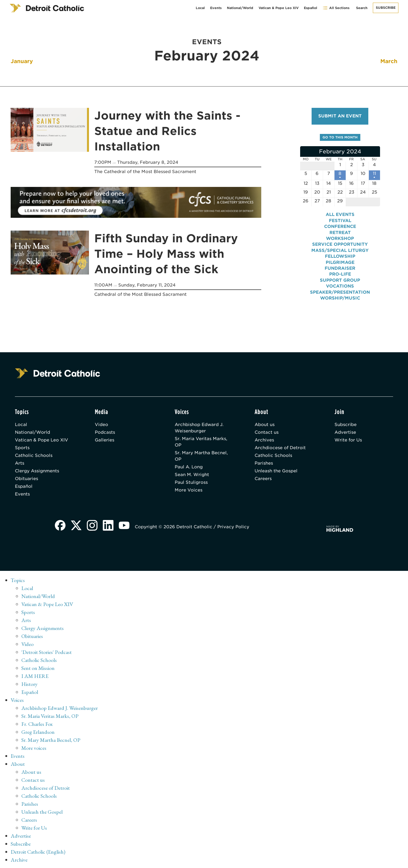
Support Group (340, 280)
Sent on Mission (38, 668)
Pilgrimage (340, 262)
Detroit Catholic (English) (38, 852)
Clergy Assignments (37, 471)
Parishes (264, 463)
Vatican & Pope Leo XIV (279, 8)
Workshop (340, 238)
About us (265, 425)
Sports (22, 448)
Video (101, 425)
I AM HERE (35, 676)
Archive (19, 860)
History (29, 684)
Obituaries (26, 479)
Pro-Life (340, 274)
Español (311, 8)
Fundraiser (340, 268)
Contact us (267, 432)
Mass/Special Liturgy (340, 250)
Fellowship (340, 256)
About (18, 764)
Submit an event (340, 116)
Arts (20, 463)
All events (340, 214)
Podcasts (105, 432)
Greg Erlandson (38, 732)
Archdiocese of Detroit (280, 448)
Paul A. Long (189, 467)
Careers (263, 479)
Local (200, 8)
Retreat (340, 233)
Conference (340, 226)
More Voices (189, 490)
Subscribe (386, 8)
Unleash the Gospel (276, 471)
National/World (240, 8)
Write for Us (348, 440)
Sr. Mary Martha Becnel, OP (201, 456)
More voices (34, 748)
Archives (264, 440)
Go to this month (340, 137)
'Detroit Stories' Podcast (46, 652)
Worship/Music (340, 298)
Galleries (105, 440)
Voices (17, 700)
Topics (18, 580)
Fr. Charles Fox (37, 724)
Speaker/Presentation (340, 292)
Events (216, 8)
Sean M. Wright (192, 475)
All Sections (336, 8)
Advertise (345, 432)
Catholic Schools (34, 455)
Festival (340, 221)
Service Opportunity (340, 244)
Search (362, 8)
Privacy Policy (233, 527)
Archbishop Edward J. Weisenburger (199, 428)
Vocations (340, 286)
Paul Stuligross (191, 482)
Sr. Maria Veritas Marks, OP (201, 442)
